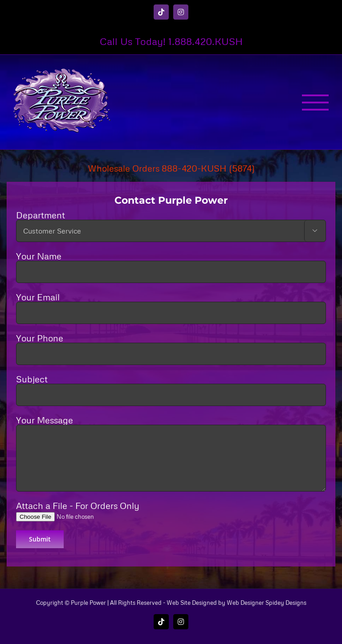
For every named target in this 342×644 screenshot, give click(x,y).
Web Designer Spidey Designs (267, 603)
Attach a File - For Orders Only (84, 510)
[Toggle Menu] (315, 103)
